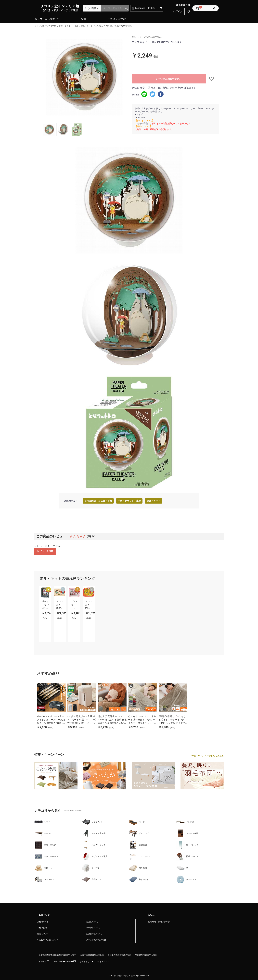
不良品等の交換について (48, 939)
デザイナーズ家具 (95, 856)
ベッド (137, 821)
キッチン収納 (187, 833)
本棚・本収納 (45, 844)
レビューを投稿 (45, 551)
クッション (186, 879)
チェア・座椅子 (94, 833)
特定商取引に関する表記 (146, 954)
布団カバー (92, 879)
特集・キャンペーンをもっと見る (208, 755)
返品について (92, 921)
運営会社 (44, 961)
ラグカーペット (46, 856)
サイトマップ (103, 961)
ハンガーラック (94, 844)
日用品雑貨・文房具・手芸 (98, 500)
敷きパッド (139, 879)
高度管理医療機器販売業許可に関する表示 (57, 954)
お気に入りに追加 (212, 78)
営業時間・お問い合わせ (159, 921)
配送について (43, 933)
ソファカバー (93, 821)
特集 (84, 18)
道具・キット (154, 500)
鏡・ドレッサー (188, 844)
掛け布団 (91, 867)
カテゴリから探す (45, 18)
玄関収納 (138, 844)
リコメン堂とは (117, 18)
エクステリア (140, 856)
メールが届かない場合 (96, 939)
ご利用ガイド (43, 921)
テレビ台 (185, 821)
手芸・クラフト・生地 (129, 500)
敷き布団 (138, 867)
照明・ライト (187, 856)
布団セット (44, 867)
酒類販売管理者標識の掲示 (119, 954)
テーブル (43, 833)
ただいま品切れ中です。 (169, 79)
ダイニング (139, 833)
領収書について (93, 927)
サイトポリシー (87, 961)
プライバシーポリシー (64, 961)
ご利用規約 (42, 927)
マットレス (44, 879)
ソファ (42, 821)
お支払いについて (94, 933)
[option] (84, 77)
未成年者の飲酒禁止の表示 (92, 954)
